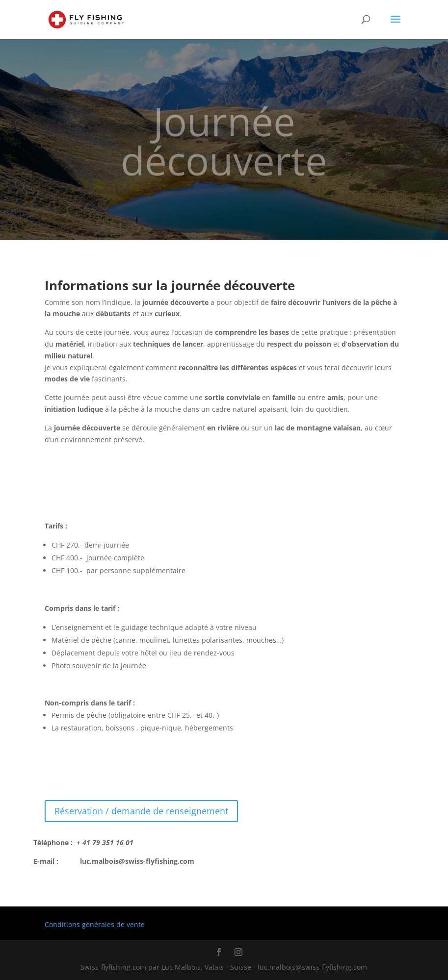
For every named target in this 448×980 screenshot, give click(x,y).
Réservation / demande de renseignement (141, 811)
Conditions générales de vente (95, 924)
